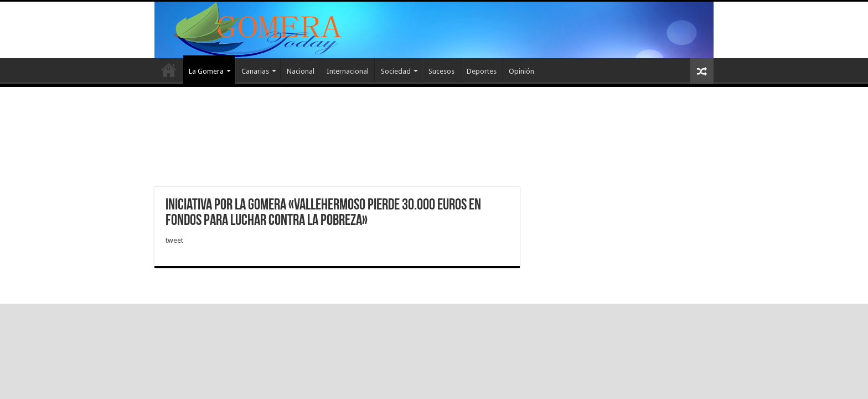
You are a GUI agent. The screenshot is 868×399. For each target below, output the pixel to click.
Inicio (169, 70)
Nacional (301, 71)
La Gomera (206, 71)
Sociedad (396, 71)
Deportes (482, 71)
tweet (174, 240)
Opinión (521, 71)
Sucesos (441, 71)
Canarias (255, 71)
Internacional (348, 71)
